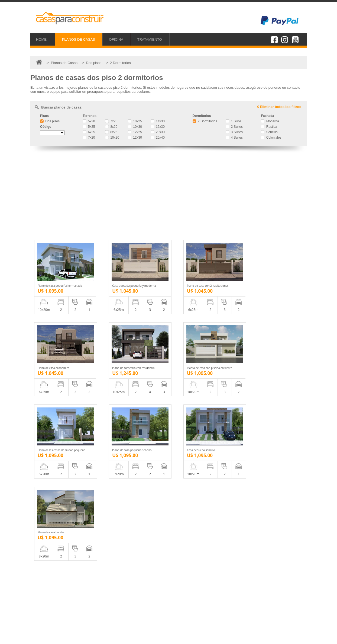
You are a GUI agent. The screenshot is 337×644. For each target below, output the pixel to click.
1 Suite (233, 121)
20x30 (158, 132)
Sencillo (269, 132)
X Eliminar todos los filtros (279, 107)
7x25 (111, 121)
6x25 (89, 132)
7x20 (89, 138)
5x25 (89, 127)
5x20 (89, 121)
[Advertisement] (168, 194)
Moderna (270, 121)
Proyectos (49, 594)
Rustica (269, 127)
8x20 (111, 127)
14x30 (158, 121)
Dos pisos (50, 121)
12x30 (135, 138)
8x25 (111, 132)
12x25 (135, 132)
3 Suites (234, 132)
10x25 (135, 121)
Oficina (47, 600)
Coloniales (271, 138)
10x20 (112, 138)
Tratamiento (51, 606)
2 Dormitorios (205, 121)
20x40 (158, 138)
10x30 (135, 127)
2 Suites (234, 127)
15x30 (158, 127)
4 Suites (234, 138)
